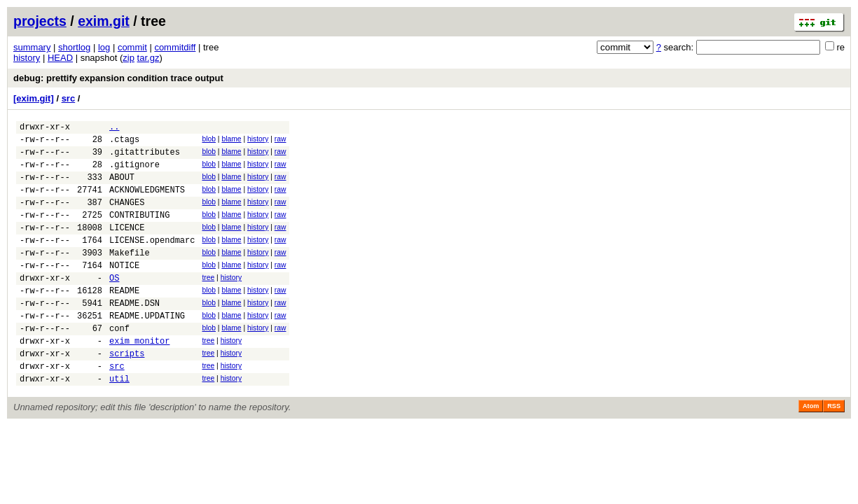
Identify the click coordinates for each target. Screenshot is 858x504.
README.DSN (134, 334)
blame (231, 141)
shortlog (74, 47)
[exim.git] (34, 98)
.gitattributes (145, 158)
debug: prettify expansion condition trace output (118, 78)
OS (114, 305)
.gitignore (134, 173)
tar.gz (148, 58)
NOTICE (124, 290)
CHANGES (127, 217)
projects (40, 21)
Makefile (130, 275)
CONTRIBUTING (139, 231)
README (124, 320)
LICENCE (127, 246)
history (27, 58)
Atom (811, 450)
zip (129, 58)
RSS (834, 450)
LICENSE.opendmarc (152, 261)
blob (209, 141)
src (69, 98)
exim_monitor (139, 378)
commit (132, 47)
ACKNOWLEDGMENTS (147, 202)
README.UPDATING (147, 349)
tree (208, 303)
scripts (127, 393)
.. (114, 128)
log (104, 47)
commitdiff (175, 47)
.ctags (124, 143)
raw (281, 141)
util (119, 422)
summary (32, 47)
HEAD (60, 58)
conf (119, 364)
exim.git (104, 21)
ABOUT (122, 187)
